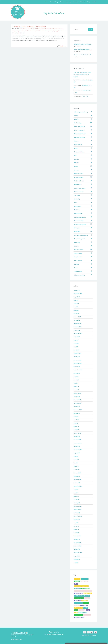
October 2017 (77, 446)
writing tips (87, 598)
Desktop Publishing (79, 152)
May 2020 (76, 347)
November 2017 (78, 443)
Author (76, 610)
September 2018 (78, 410)
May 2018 (76, 423)
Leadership (77, 199)
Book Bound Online (83, 613)
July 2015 (76, 523)
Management (78, 206)
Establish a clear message (30, 31)
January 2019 (77, 397)
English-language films (79, 617)
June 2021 (76, 303)
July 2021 (76, 300)
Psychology (77, 605)
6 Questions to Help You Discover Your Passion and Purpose (83, 44)
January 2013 (77, 559)
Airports (76, 119)
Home (46, 2)
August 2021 (77, 297)
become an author (88, 593)
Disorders (77, 159)
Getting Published (79, 177)
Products (83, 2)
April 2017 (76, 466)
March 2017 (76, 470)
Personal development (79, 598)
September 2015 (78, 516)
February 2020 (77, 353)
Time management (78, 608)
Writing (76, 584)
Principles (77, 228)
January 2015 (77, 539)
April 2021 (76, 310)
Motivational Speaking (80, 217)
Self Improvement (79, 250)
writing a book (78, 588)
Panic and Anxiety (79, 221)
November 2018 (78, 403)
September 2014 (78, 553)
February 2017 (77, 473)
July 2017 (76, 456)
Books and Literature (80, 127)
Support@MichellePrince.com (55, 634)
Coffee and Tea (78, 145)
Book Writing (78, 123)
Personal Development (80, 224)
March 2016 (76, 499)
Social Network (78, 261)
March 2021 (76, 313)
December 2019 (77, 360)
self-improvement (85, 588)
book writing (77, 579)
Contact (94, 2)
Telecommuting (78, 271)
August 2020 (77, 337)
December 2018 (77, 400)
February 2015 (77, 536)
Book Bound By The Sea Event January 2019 (83, 591)
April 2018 (76, 426)
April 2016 (76, 496)
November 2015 (78, 509)
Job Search (77, 195)
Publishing (77, 242)
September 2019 (78, 370)
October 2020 (77, 330)
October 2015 (77, 513)
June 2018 (76, 420)
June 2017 (76, 460)
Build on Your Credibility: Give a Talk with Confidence (83, 55)
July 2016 (76, 490)
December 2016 (77, 480)
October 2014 (77, 549)
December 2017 (77, 440)
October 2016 (77, 483)
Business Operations (80, 137)
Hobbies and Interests (80, 188)
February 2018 (77, 433)
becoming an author (79, 593)
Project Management (80, 239)
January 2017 (77, 476)
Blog (88, 2)
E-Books (76, 163)
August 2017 (77, 453)
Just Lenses (77, 73)
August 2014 (77, 556)
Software (77, 264)
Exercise (76, 170)
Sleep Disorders (78, 257)
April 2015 (76, 529)
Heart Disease (78, 184)
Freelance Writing (79, 174)
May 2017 (76, 463)
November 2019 (78, 363)
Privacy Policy (93, 635)
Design (76, 148)
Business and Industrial (80, 134)
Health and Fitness (79, 181)
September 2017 (78, 450)
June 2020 (76, 343)
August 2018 (77, 413)
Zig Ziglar (88, 610)
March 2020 (76, 350)
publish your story (78, 603)
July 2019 (76, 377)
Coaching (76, 2)
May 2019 (76, 383)
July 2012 (76, 563)
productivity (77, 581)
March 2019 (76, 390)
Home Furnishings (79, 192)
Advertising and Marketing (81, 112)
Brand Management (79, 130)
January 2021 (77, 320)
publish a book (78, 601)
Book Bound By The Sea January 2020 (82, 596)
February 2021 (77, 317)
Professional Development (81, 235)
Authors (51, 29)
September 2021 (78, 294)
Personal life (86, 603)
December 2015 (77, 506)
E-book (76, 613)
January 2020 (77, 357)
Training (62, 2)
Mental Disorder (78, 213)
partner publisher (87, 615)
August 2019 (77, 373)
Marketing (77, 210)
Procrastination (84, 605)
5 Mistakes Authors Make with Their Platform (29, 26)
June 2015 (76, 526)
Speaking (69, 2)
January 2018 (77, 436)
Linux (76, 203)
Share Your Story (85, 579)
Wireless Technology (79, 275)
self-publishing (78, 253)
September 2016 (78, 486)
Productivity (77, 232)
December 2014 (77, 543)
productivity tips (85, 581)
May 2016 (76, 493)
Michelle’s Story (54, 2)
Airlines (76, 116)
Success (76, 268)
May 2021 (76, 307)
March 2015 (76, 533)
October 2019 (77, 367)
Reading (76, 246)
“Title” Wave (85, 96)
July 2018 (76, 416)
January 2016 (77, 503)
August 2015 (77, 519)
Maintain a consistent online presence (44, 31)
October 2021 (77, 290)
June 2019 (76, 380)
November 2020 (78, 327)
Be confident (56, 29)
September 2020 (78, 333)
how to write (84, 601)
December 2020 (77, 323)
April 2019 (76, 387)
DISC (76, 155)
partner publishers (79, 615)
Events (76, 166)
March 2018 (76, 430)
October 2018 (77, 406)
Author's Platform (45, 29)
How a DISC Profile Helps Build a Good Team (83, 50)
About (87, 635)
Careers (76, 141)
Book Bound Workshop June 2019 (81, 586)
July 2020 (76, 340)
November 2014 (78, 546)
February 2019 (77, 393)
